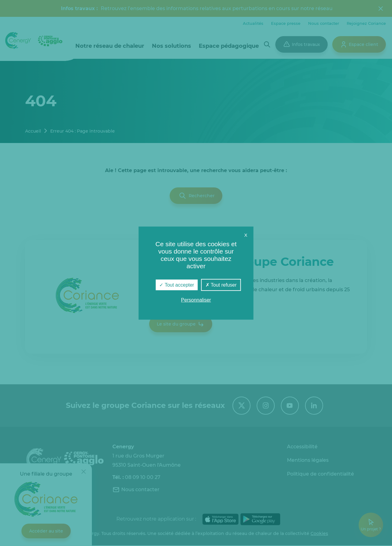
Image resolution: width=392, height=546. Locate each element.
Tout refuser (221, 285)
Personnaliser (196, 300)
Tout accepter (177, 285)
